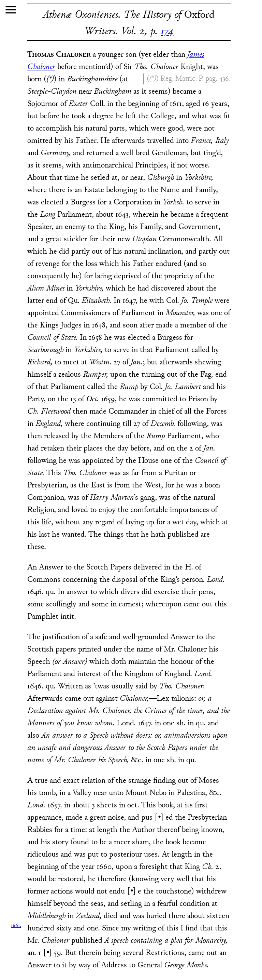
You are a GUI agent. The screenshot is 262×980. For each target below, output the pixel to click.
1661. (16, 926)
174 (167, 32)
